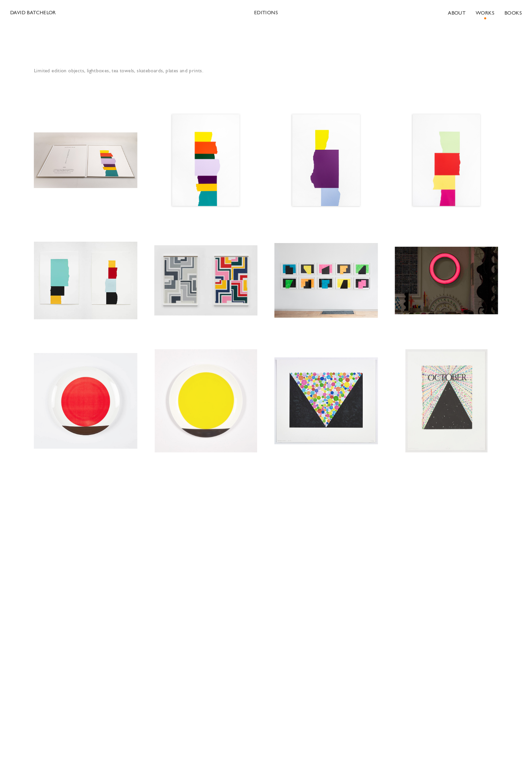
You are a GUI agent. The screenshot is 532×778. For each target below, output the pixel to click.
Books (513, 13)
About (457, 13)
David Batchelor (33, 13)
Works (485, 13)
